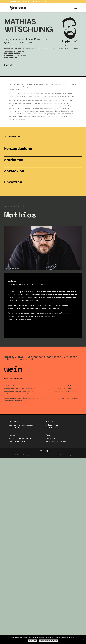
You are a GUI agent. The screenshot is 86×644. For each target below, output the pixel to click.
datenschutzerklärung (56, 443)
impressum (50, 440)
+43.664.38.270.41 (17, 443)
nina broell (16, 270)
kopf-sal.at (32, 456)
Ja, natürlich (33, 641)
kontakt (9, 66)
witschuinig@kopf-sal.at (20, 440)
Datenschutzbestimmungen (49, 641)
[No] (83, 639)
